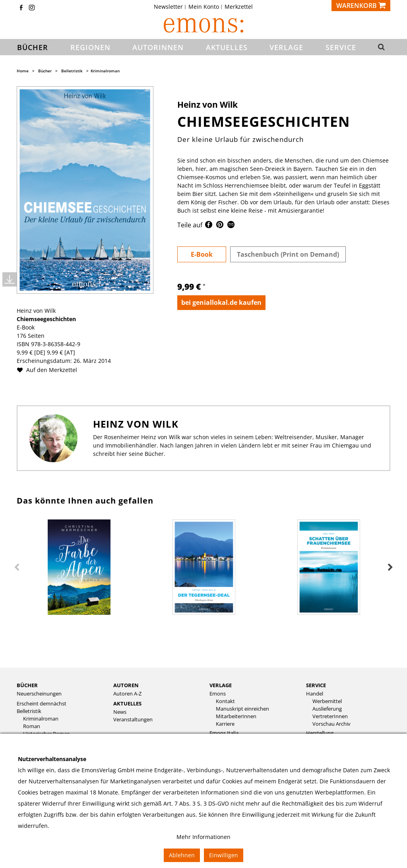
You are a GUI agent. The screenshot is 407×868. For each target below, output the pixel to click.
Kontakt (225, 701)
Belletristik (72, 71)
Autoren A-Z (127, 694)
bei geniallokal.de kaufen (221, 302)
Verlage (221, 685)
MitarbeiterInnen (236, 716)
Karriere (225, 724)
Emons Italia (224, 733)
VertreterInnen (330, 716)
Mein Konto (204, 7)
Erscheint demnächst (42, 704)
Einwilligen (224, 855)
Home (23, 71)
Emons (218, 694)
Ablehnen (182, 855)
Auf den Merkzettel (50, 370)
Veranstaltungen (133, 720)
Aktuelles (127, 703)
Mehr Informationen (203, 837)
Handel (315, 694)
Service (316, 685)
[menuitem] (171, 7)
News (120, 712)
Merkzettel (239, 7)
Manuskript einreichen (242, 709)
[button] (381, 47)
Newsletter (168, 7)
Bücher (45, 71)
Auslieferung (327, 709)
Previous (17, 568)
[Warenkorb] (361, 6)
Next (390, 568)
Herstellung (320, 733)
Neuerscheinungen (39, 694)
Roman (32, 726)
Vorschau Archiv (331, 724)
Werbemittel (327, 701)
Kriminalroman (105, 71)
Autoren (126, 685)
